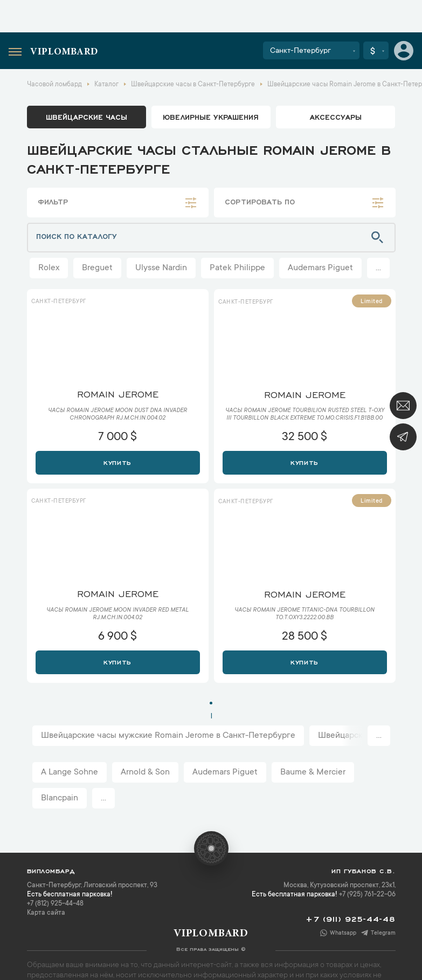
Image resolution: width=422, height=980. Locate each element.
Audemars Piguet (320, 268)
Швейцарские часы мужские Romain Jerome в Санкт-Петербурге (168, 736)
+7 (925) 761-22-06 (367, 895)
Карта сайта (46, 913)
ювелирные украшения (211, 116)
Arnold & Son (145, 772)
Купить (117, 462)
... (378, 268)
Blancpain (60, 798)
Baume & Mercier (313, 772)
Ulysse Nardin (161, 268)
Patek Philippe (237, 268)
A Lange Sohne (70, 772)
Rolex (49, 268)
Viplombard (64, 52)
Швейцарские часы (87, 116)
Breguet (97, 268)
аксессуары (336, 116)
